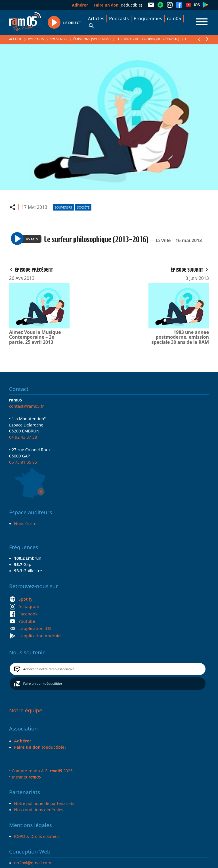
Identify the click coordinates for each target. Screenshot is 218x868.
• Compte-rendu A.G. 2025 (41, 771)
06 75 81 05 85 (23, 462)
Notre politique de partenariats (44, 803)
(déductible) (118, 5)
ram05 (174, 18)
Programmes (148, 18)
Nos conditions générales (39, 809)
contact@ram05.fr (27, 406)
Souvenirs (59, 39)
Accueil (15, 39)
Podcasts (119, 18)
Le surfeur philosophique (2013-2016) (148, 39)
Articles (96, 18)
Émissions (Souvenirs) (92, 39)
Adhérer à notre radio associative (49, 669)
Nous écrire (25, 523)
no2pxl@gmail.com (33, 863)
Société (83, 207)
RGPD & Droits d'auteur (37, 836)
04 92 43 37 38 (23, 437)
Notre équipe (26, 710)
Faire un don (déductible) (43, 683)
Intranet (26, 777)
